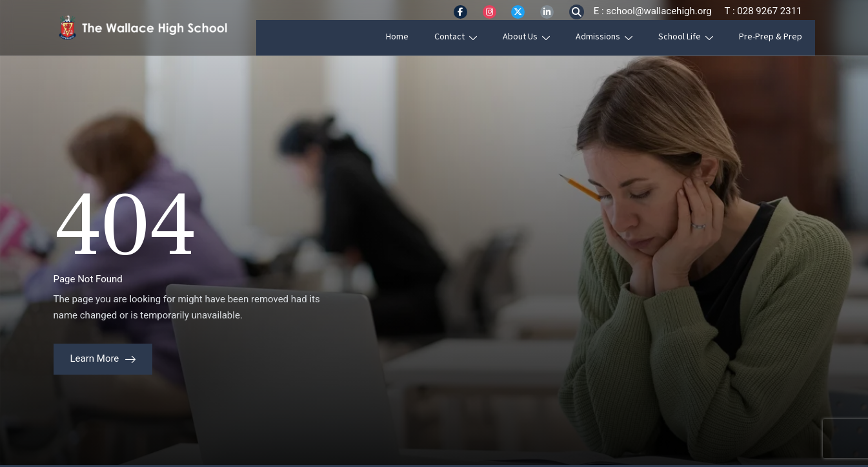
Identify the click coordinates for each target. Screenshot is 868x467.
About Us (539, 37)
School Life (699, 37)
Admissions (617, 37)
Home (410, 37)
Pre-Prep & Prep (783, 37)
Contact (469, 37)
